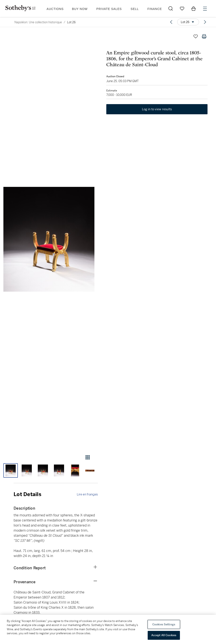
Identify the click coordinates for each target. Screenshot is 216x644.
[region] (108, 629)
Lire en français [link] (87, 494)
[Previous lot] (171, 22)
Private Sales (109, 9)
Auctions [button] (55, 9)
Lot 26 (71, 22)
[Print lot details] (204, 36)
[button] (49, 239)
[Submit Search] (171, 8)
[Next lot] (205, 22)
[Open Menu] (205, 9)
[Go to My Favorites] (182, 8)
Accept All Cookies (164, 635)
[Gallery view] (88, 457)
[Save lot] (196, 36)
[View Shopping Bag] (194, 8)
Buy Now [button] (80, 9)
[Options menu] (188, 22)
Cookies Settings (164, 624)
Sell (135, 9)
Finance (155, 9)
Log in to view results (157, 109)
